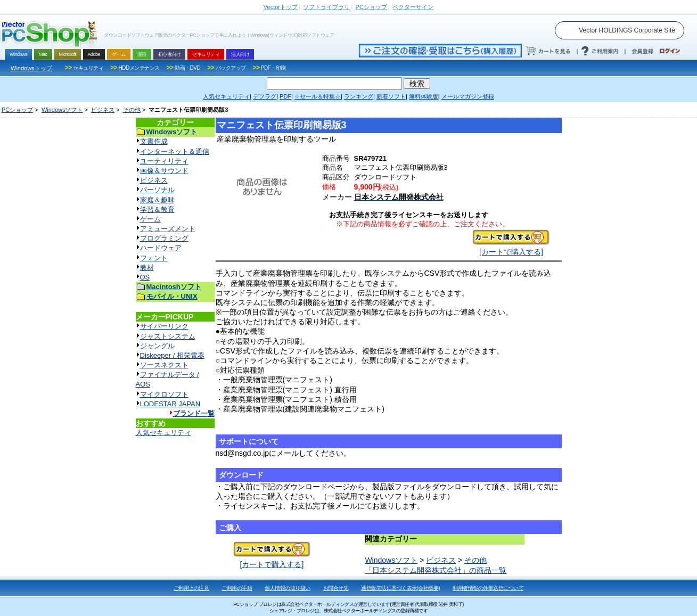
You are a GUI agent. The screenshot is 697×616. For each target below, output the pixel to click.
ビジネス (103, 110)
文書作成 (154, 141)
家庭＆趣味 (157, 200)
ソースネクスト (164, 365)
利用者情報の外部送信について (488, 588)
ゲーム (150, 219)
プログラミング (164, 238)
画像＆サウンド (164, 171)
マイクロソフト (164, 394)
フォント (154, 258)
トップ (281, 7)
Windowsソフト (62, 110)
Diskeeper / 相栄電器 (172, 355)
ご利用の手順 (237, 588)
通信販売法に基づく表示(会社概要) (400, 588)
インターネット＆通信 (175, 151)
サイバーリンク (164, 326)
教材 (147, 268)
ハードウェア (161, 248)
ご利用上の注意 (191, 588)
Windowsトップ (31, 68)
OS (145, 277)
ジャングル (157, 346)
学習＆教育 (157, 210)
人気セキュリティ (163, 433)
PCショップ (17, 110)
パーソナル (157, 190)
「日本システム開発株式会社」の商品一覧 (436, 570)
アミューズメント (168, 229)
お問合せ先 (336, 588)
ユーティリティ (164, 161)
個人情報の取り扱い (288, 588)
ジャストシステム (168, 336)
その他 (132, 110)
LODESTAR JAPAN (170, 404)
